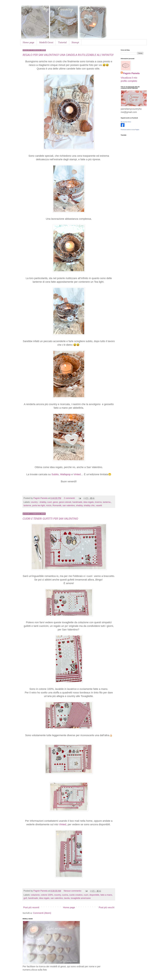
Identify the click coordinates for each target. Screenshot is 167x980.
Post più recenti (31, 907)
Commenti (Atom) (42, 913)
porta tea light (39, 505)
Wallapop (65, 474)
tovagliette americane (81, 898)
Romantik (57, 505)
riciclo (49, 505)
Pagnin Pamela (131, 73)
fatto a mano (106, 895)
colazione (35, 895)
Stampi (75, 42)
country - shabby (39, 502)
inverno (98, 502)
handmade (77, 502)
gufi (25, 898)
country (58, 895)
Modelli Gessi (46, 42)
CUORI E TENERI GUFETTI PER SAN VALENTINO (50, 518)
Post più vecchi (107, 907)
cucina (65, 895)
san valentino (69, 505)
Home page (29, 42)
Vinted (77, 474)
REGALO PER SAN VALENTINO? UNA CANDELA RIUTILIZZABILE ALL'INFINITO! (68, 55)
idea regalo (89, 502)
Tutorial (62, 42)
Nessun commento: (73, 891)
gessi (55, 502)
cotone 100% (47, 895)
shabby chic (89, 505)
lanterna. (107, 502)
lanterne (27, 505)
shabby (79, 505)
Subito (55, 474)
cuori (50, 502)
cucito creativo (76, 895)
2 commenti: (70, 498)
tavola (67, 898)
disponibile (94, 895)
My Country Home (126, 122)
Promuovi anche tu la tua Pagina (130, 130)
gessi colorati (65, 502)
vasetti (99, 505)
